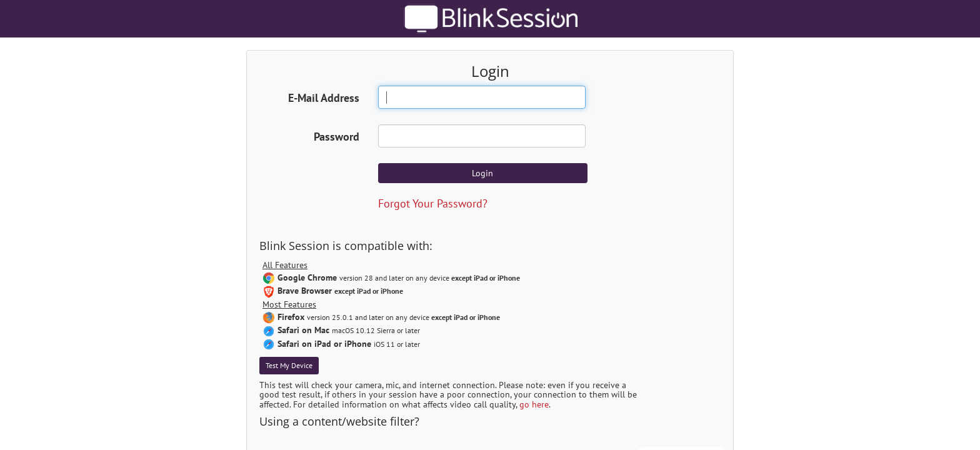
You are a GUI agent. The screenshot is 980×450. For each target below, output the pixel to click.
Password (337, 137)
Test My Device (289, 365)
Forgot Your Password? (433, 203)
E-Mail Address (324, 98)
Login (482, 173)
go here (534, 404)
